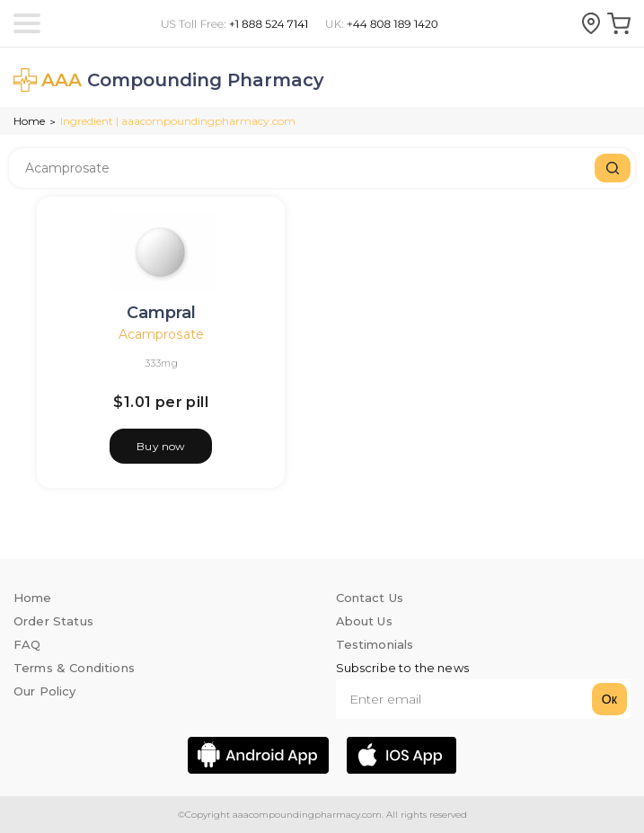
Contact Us (370, 598)
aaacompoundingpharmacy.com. (307, 815)
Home (29, 121)
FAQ (27, 644)
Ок (609, 699)
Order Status (53, 621)
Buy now (161, 446)
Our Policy (45, 691)
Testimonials (375, 644)
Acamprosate (161, 334)
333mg (161, 363)
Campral (161, 313)
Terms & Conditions (74, 668)
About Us (364, 621)
